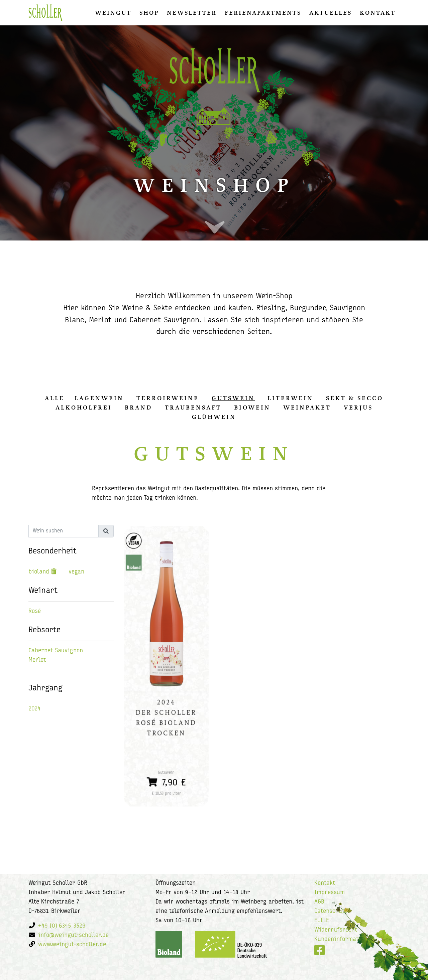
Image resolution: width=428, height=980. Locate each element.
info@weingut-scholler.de (73, 935)
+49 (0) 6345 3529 (62, 926)
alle (55, 398)
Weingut (113, 13)
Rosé (35, 611)
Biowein (252, 407)
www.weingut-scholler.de (72, 945)
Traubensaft (193, 407)
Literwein (290, 398)
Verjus (358, 407)
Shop (149, 13)
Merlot (37, 660)
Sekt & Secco (355, 398)
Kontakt (378, 13)
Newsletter (192, 13)
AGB (319, 902)
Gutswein (233, 398)
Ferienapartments (263, 13)
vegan (76, 572)
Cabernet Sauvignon (56, 651)
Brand (138, 407)
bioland (39, 572)
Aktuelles (331, 13)
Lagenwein (99, 398)
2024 (35, 709)
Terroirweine (168, 398)
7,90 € (166, 770)
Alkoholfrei (84, 407)
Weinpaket (307, 407)
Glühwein (214, 417)
